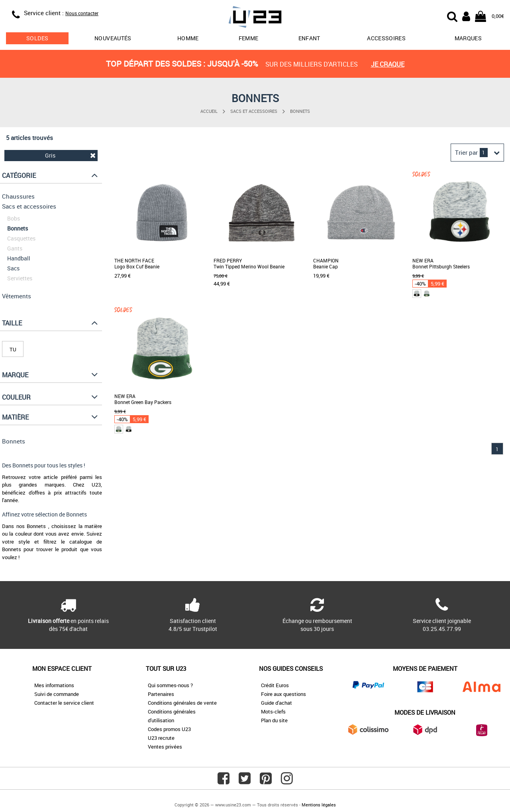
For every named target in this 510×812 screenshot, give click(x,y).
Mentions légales (319, 805)
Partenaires (161, 694)
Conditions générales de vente (182, 703)
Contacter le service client (64, 703)
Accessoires (386, 38)
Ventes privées (165, 747)
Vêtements (17, 296)
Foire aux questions (283, 694)
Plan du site (274, 720)
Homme (188, 38)
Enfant (309, 38)
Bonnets (300, 111)
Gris (70, 155)
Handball (19, 258)
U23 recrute (161, 738)
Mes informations (54, 685)
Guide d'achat (277, 703)
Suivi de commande (57, 694)
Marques (468, 38)
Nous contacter (82, 13)
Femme (249, 38)
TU (13, 349)
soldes (37, 38)
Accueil (209, 111)
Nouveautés (113, 38)
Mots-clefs (273, 711)
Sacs (13, 268)
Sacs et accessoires (254, 111)
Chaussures (18, 196)
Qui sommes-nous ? (170, 685)
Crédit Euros (275, 685)
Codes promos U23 (169, 729)
